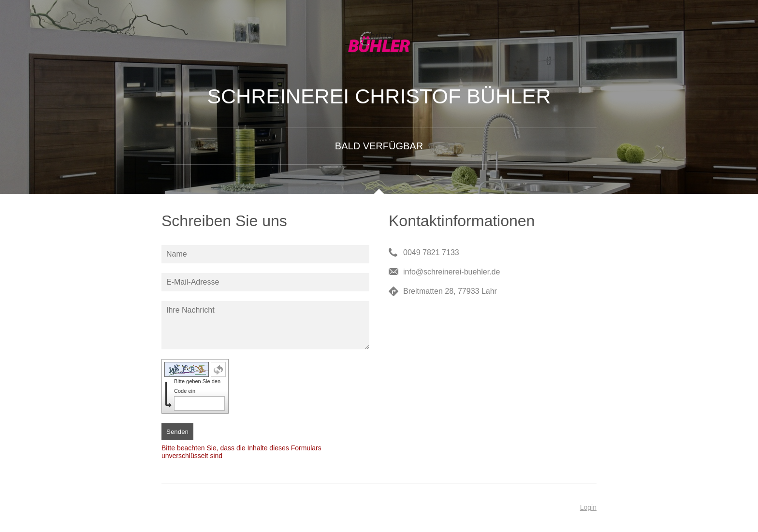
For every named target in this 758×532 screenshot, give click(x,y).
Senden (177, 432)
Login (588, 507)
